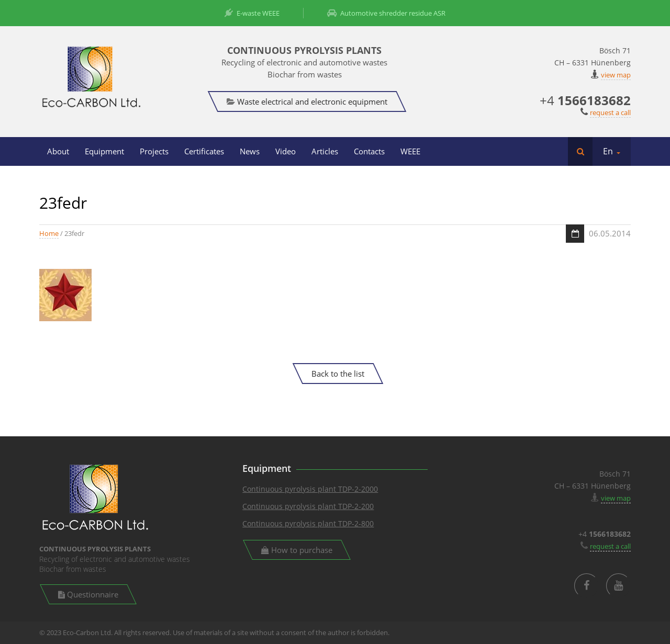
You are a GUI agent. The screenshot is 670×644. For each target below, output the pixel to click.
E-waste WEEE (252, 13)
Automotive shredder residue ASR (386, 13)
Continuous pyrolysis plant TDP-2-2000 (310, 489)
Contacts (369, 151)
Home (49, 233)
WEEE (410, 151)
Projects (154, 151)
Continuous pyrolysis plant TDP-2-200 (308, 506)
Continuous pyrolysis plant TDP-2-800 (308, 523)
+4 (585, 100)
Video (286, 151)
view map (616, 75)
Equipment (104, 151)
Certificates (204, 151)
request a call (610, 112)
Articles (325, 151)
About (58, 151)
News (250, 151)
